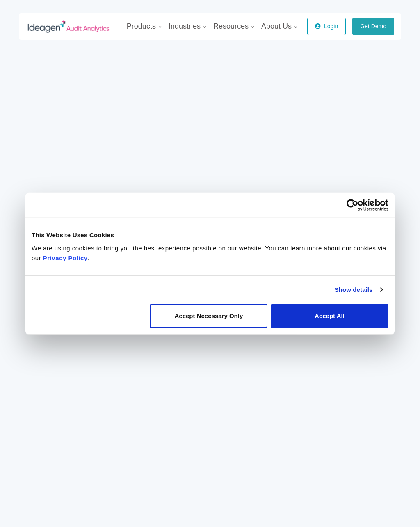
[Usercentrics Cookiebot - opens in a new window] (353, 205)
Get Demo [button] (373, 26)
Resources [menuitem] (234, 26)
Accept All (330, 315)
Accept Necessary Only (209, 315)
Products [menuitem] (144, 26)
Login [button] (326, 26)
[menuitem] (144, 26)
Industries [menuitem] (187, 26)
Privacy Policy (65, 258)
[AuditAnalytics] (62, 26)
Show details (354, 290)
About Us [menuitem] (279, 26)
